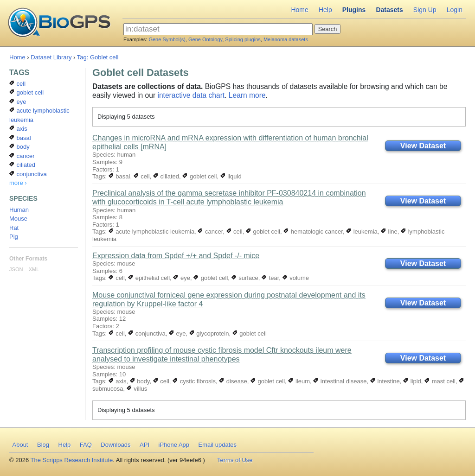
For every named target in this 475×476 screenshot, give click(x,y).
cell (142, 176)
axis (118, 381)
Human (19, 210)
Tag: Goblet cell (98, 57)
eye (182, 278)
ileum (299, 381)
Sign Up (425, 10)
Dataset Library (51, 57)
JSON (16, 269)
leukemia (362, 232)
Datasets (389, 10)
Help (325, 10)
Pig (14, 237)
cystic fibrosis (194, 381)
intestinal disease (340, 381)
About (20, 445)
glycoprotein (209, 333)
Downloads (116, 445)
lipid (412, 381)
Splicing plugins (243, 39)
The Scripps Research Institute (72, 460)
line (389, 232)
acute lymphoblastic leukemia (151, 232)
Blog (43, 445)
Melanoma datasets (286, 39)
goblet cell (199, 176)
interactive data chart (191, 95)
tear (270, 278)
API (144, 445)
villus (137, 389)
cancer (210, 232)
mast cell (440, 381)
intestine (385, 381)
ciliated (166, 176)
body (140, 381)
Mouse (18, 219)
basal (119, 176)
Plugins (354, 10)
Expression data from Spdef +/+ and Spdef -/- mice (176, 256)
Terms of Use (235, 460)
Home (299, 10)
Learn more (247, 95)
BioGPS (59, 23)
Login (455, 10)
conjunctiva (147, 333)
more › (18, 183)
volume (296, 278)
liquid (231, 176)
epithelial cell (149, 278)
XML (34, 269)
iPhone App (174, 445)
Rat (14, 228)
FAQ (86, 445)
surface (245, 278)
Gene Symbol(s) (167, 39)
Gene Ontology (205, 39)
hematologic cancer (313, 232)
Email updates (218, 445)
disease (233, 381)
